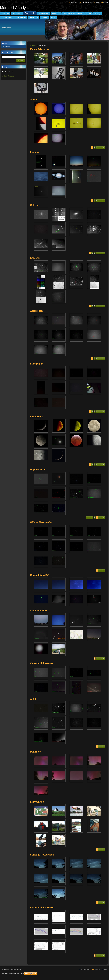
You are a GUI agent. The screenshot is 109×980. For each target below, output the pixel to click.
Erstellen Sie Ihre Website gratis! (13, 973)
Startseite (74, 3)
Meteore (7, 46)
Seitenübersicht (87, 3)
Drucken (106, 3)
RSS (98, 3)
